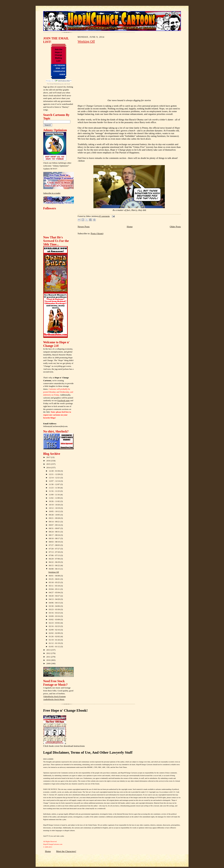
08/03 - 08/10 (55, 542)
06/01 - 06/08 (55, 576)
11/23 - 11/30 (55, 488)
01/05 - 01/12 (55, 646)
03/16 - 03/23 (55, 613)
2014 (49, 468)
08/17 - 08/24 (55, 535)
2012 (49, 653)
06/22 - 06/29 (55, 562)
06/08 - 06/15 (55, 569)
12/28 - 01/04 (55, 471)
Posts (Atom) (97, 233)
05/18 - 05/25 (55, 582)
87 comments (104, 216)
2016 (49, 461)
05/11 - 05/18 (55, 586)
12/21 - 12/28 (55, 474)
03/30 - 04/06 (55, 606)
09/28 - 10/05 (55, 515)
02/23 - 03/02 (55, 623)
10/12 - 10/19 (55, 508)
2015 (49, 464)
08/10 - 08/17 (55, 538)
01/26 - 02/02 (55, 636)
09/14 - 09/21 (55, 522)
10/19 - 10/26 (55, 505)
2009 (49, 663)
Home (130, 227)
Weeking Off (54, 572)
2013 (49, 650)
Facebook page (64, 400)
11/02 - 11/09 (55, 498)
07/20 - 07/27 (55, 549)
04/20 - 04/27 (55, 596)
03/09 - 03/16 (55, 616)
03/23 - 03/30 (55, 609)
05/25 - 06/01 (55, 579)
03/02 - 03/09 (55, 619)
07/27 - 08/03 (55, 545)
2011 (49, 657)
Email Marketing (55, 84)
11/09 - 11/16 (55, 495)
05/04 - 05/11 (55, 589)
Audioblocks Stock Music (54, 699)
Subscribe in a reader (52, 193)
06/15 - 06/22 (55, 565)
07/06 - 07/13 (55, 555)
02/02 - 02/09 (55, 633)
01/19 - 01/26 (55, 640)
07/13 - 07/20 (55, 552)
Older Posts (175, 227)
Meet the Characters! (66, 851)
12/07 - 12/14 (55, 481)
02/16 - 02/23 (55, 626)
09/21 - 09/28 (55, 518)
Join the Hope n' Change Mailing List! (59, 55)
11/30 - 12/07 (55, 484)
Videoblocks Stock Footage (55, 696)
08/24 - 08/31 (55, 532)
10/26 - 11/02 (55, 501)
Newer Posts (84, 227)
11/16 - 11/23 (55, 491)
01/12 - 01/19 (55, 643)
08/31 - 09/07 (55, 528)
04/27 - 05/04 (55, 592)
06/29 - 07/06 (55, 559)
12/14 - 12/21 (55, 478)
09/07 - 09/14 (55, 525)
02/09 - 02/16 (55, 630)
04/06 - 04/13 (55, 603)
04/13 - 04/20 (55, 599)
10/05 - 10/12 (55, 511)
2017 (49, 457)
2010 (49, 660)
